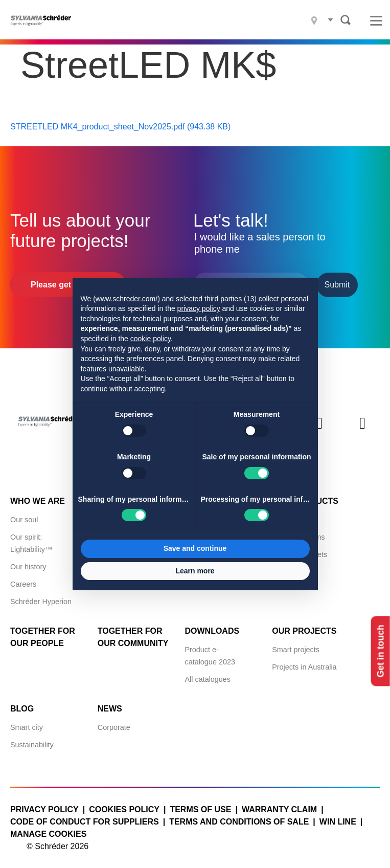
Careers (23, 578)
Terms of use (200, 804)
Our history (28, 561)
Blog (22, 703)
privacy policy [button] (199, 308)
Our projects (304, 625)
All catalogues (208, 674)
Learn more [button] (195, 571)
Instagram (319, 426)
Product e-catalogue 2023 (210, 650)
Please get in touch (68, 279)
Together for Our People (43, 631)
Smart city (27, 722)
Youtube (362, 426)
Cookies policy (124, 804)
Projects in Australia (304, 661)
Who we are (38, 495)
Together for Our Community (133, 631)
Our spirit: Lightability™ (31, 538)
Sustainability (32, 739)
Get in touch (379, 651)
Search (346, 20)
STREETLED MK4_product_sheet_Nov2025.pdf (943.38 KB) (120, 121)
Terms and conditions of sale (239, 816)
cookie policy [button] (151, 339)
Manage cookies (48, 828)
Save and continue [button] (195, 548)
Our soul (24, 514)
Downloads (212, 625)
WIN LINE (338, 816)
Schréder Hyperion (41, 596)
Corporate (114, 722)
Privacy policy (44, 804)
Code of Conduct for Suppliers (85, 816)
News (110, 703)
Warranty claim (279, 804)
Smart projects (296, 644)
